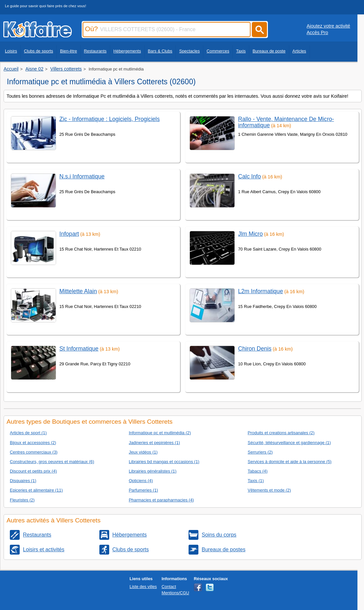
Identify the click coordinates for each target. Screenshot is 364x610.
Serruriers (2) (260, 452)
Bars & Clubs (160, 51)
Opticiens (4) (141, 481)
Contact (169, 587)
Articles (299, 51)
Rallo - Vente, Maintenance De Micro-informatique (286, 122)
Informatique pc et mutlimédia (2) (160, 433)
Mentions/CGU (175, 593)
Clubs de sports (39, 51)
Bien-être (69, 51)
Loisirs (11, 51)
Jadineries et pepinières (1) (154, 443)
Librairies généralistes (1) (153, 471)
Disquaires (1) (23, 481)
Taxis (241, 51)
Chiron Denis (255, 349)
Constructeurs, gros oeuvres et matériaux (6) (52, 462)
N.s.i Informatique (82, 176)
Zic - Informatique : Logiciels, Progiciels (110, 119)
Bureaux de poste (269, 51)
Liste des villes (143, 587)
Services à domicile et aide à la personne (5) (290, 462)
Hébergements (127, 51)
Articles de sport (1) (28, 433)
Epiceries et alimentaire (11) (36, 490)
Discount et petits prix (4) (33, 471)
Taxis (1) (256, 481)
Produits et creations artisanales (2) (281, 433)
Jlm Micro (250, 234)
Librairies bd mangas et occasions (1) (164, 462)
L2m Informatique (261, 291)
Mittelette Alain (78, 291)
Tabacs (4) (257, 471)
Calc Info (249, 176)
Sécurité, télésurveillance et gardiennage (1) (289, 443)
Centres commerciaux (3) (34, 452)
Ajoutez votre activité (328, 26)
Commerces (218, 51)
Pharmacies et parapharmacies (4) (162, 500)
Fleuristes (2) (22, 500)
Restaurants (95, 51)
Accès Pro (317, 32)
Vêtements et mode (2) (269, 490)
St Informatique (79, 349)
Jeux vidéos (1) (143, 452)
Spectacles (189, 51)
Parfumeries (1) (143, 490)
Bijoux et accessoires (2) (33, 443)
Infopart (69, 234)
